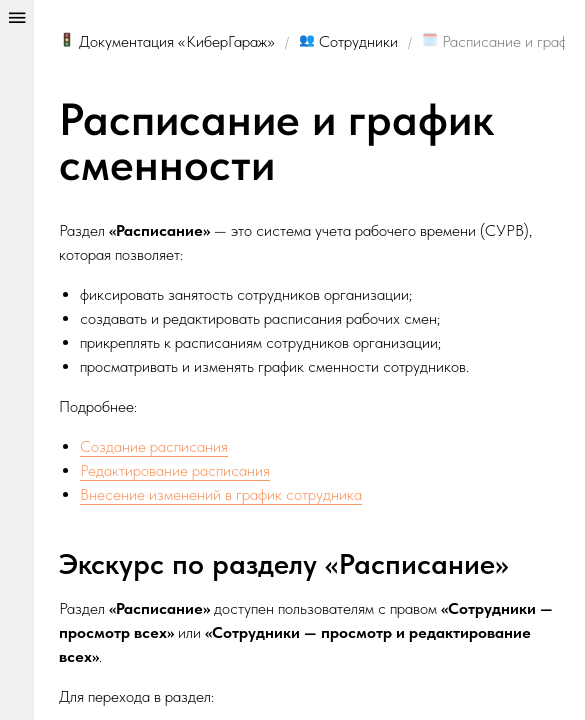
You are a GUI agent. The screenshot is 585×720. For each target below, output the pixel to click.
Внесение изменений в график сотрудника (221, 494)
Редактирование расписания (175, 470)
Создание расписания (154, 446)
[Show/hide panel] (17, 360)
